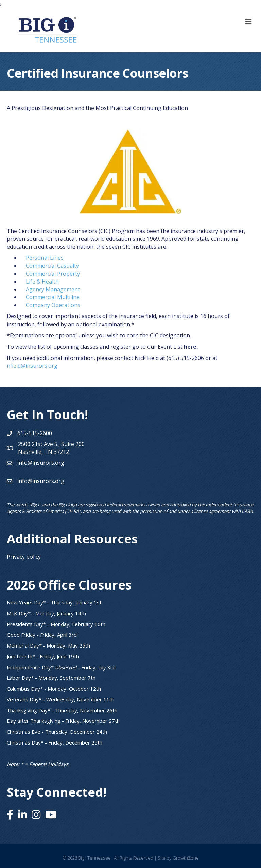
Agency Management (53, 289)
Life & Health (42, 282)
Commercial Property (53, 274)
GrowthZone (186, 858)
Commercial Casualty (52, 266)
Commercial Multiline (53, 297)
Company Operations (53, 305)
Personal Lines (45, 258)
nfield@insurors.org (32, 366)
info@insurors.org (41, 463)
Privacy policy (24, 557)
